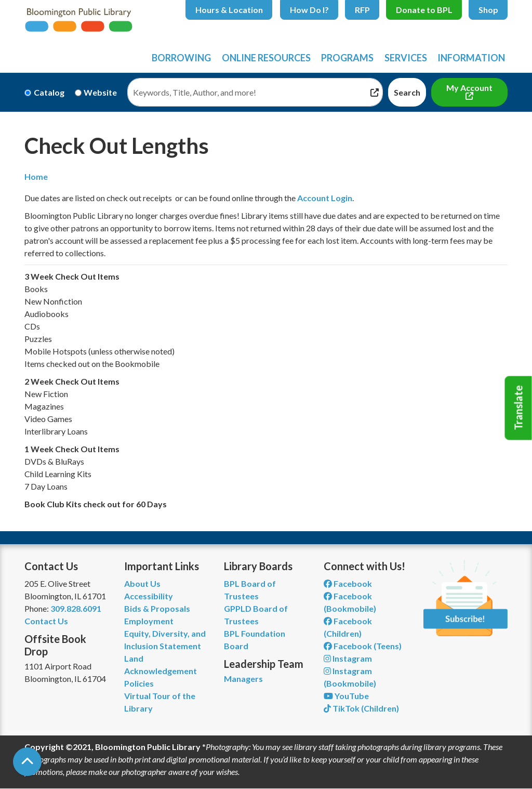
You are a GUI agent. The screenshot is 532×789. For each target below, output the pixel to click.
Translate (518, 408)
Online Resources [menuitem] (266, 58)
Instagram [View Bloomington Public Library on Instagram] (348, 658)
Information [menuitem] (471, 58)
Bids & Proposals (157, 608)
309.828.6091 (76, 608)
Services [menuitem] (406, 58)
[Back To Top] (27, 762)
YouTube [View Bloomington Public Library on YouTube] (346, 696)
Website (100, 92)
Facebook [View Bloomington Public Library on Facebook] (348, 583)
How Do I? (309, 10)
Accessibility (149, 596)
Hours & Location (229, 10)
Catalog (49, 92)
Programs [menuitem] (347, 58)
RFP (362, 10)
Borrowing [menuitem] (181, 58)
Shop (488, 10)
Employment (149, 621)
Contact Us (46, 621)
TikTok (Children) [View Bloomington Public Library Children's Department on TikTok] (361, 708)
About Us (142, 583)
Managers (243, 679)
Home (36, 176)
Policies (139, 683)
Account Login (325, 198)
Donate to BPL (424, 10)
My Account (469, 88)
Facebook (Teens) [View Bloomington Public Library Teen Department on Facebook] (363, 646)
